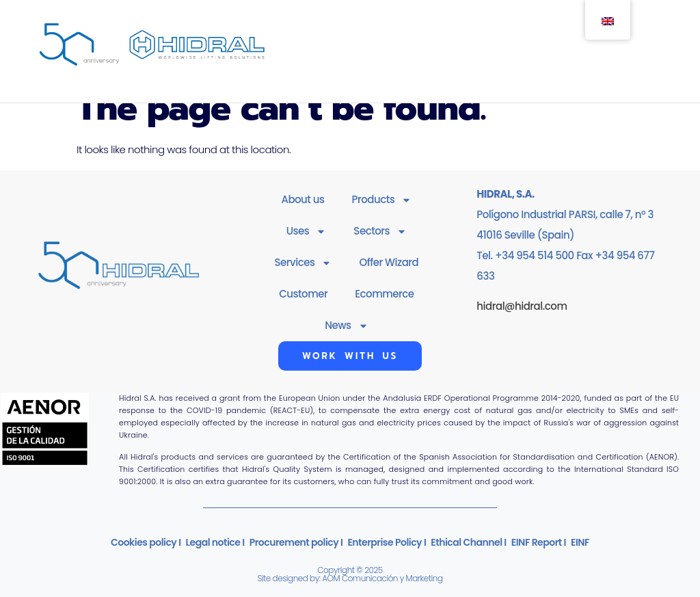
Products (382, 200)
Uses (307, 231)
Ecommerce (384, 294)
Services (304, 263)
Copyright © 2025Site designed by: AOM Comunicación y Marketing (350, 574)
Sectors (380, 231)
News (346, 326)
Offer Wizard (389, 262)
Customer (303, 294)
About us (302, 199)
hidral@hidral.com (522, 306)
